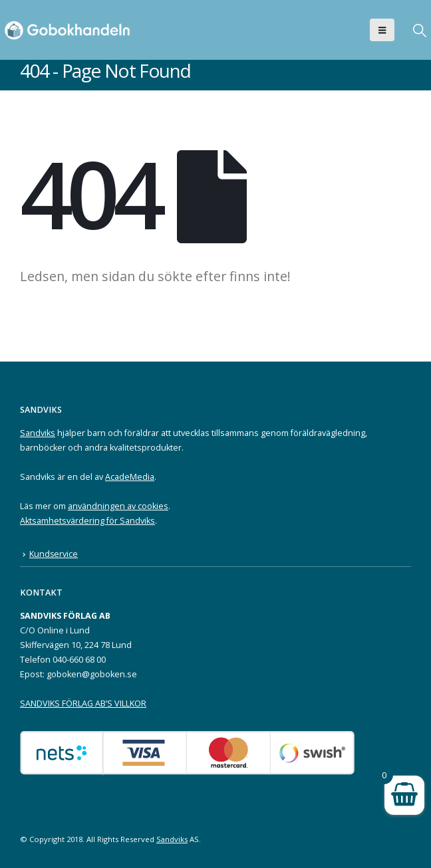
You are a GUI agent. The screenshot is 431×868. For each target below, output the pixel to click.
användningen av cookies (118, 506)
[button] (382, 30)
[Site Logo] (70, 30)
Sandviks (38, 433)
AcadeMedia (130, 477)
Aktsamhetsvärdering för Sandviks (87, 521)
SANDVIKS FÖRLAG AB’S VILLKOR (83, 704)
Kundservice (54, 554)
